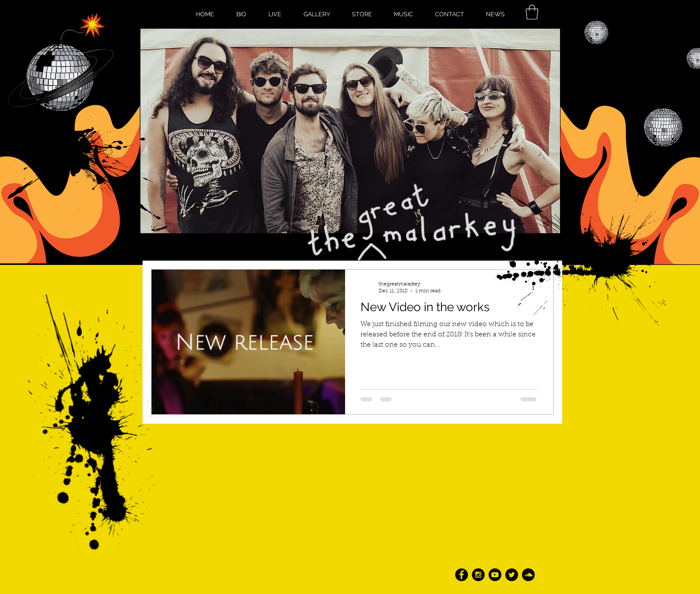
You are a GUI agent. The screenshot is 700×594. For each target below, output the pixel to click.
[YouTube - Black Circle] (495, 575)
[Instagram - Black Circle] (478, 575)
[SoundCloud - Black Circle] (528, 575)
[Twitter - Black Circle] (512, 575)
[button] (532, 12)
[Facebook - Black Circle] (462, 575)
